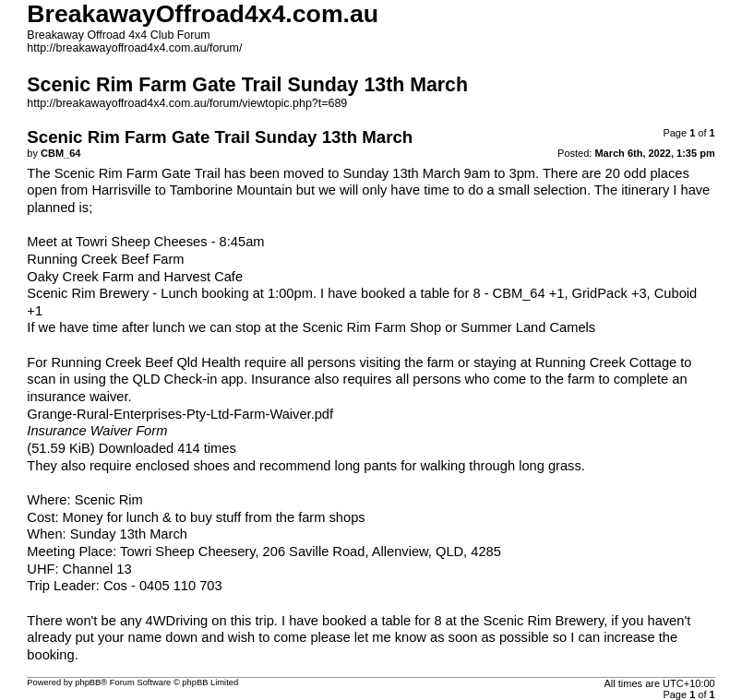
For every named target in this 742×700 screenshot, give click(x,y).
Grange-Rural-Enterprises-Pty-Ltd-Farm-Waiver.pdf (180, 414)
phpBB (88, 682)
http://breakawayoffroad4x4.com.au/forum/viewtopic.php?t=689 (187, 103)
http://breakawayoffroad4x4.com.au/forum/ (134, 48)
